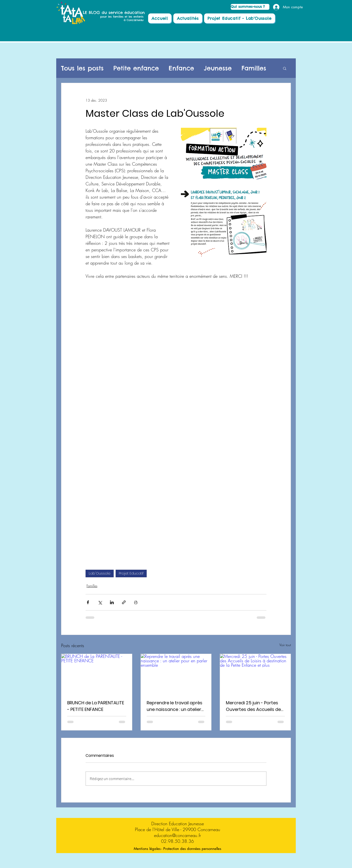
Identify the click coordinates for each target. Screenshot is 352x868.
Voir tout (285, 645)
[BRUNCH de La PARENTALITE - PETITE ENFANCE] (97, 674)
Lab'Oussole (100, 573)
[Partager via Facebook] (88, 602)
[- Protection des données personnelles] (191, 849)
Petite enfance (136, 68)
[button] (285, 68)
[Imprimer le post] (136, 602)
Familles (254, 68)
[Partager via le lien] (124, 602)
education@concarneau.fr (177, 835)
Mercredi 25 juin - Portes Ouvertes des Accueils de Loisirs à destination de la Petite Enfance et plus (253, 706)
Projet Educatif (131, 573)
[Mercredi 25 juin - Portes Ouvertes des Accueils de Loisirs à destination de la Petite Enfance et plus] (255, 674)
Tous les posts (82, 68)
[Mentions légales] (147, 849)
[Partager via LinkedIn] (112, 602)
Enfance (181, 68)
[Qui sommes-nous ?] (250, 7)
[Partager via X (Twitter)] (100, 602)
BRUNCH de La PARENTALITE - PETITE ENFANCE (96, 706)
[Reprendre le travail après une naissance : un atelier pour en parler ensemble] (176, 674)
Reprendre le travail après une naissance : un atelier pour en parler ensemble (175, 706)
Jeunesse (218, 68)
